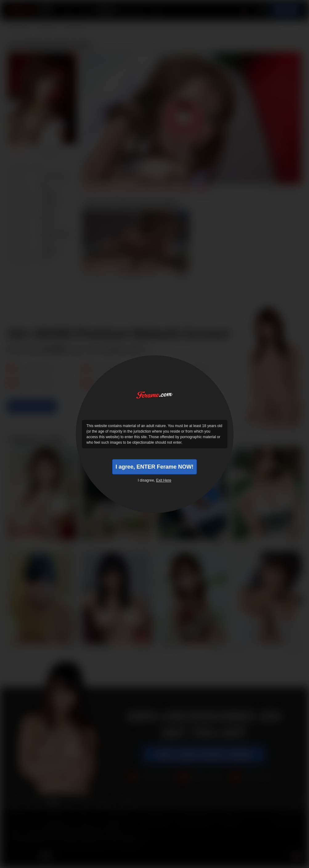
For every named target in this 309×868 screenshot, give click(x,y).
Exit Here (164, 480)
